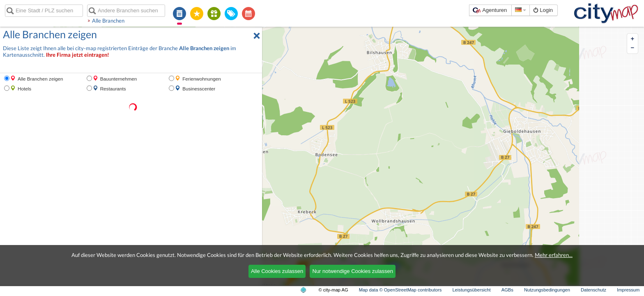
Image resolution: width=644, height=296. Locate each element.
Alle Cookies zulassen (277, 271)
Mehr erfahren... (554, 255)
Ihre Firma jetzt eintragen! (78, 55)
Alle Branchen (108, 21)
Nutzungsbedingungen (547, 290)
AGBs (507, 290)
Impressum (628, 290)
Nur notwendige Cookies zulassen (353, 271)
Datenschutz (593, 290)
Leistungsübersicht (471, 290)
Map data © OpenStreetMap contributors (400, 290)
